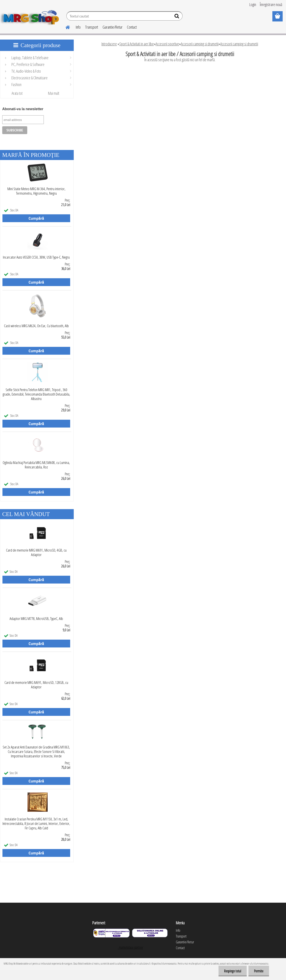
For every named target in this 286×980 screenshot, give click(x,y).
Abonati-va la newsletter (23, 109)
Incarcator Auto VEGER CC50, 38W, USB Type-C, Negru (36, 257)
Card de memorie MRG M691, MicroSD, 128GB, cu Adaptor (36, 685)
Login (253, 4)
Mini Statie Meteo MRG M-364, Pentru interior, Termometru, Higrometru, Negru (36, 191)
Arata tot (17, 93)
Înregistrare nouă (271, 4)
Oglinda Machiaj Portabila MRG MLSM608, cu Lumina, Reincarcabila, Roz (36, 465)
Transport (92, 27)
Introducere (109, 44)
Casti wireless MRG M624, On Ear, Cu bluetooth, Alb (36, 326)
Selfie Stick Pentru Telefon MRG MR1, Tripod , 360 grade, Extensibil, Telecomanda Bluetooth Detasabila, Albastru (36, 394)
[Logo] (31, 17)
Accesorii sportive (167, 44)
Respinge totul (233, 971)
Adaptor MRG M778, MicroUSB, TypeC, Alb (36, 619)
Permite (259, 971)
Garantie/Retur (113, 27)
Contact (132, 27)
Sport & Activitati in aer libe (137, 44)
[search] (177, 17)
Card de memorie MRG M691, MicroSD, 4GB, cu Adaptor (36, 552)
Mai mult (54, 93)
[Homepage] (65, 27)
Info (78, 27)
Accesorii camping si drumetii (200, 44)
